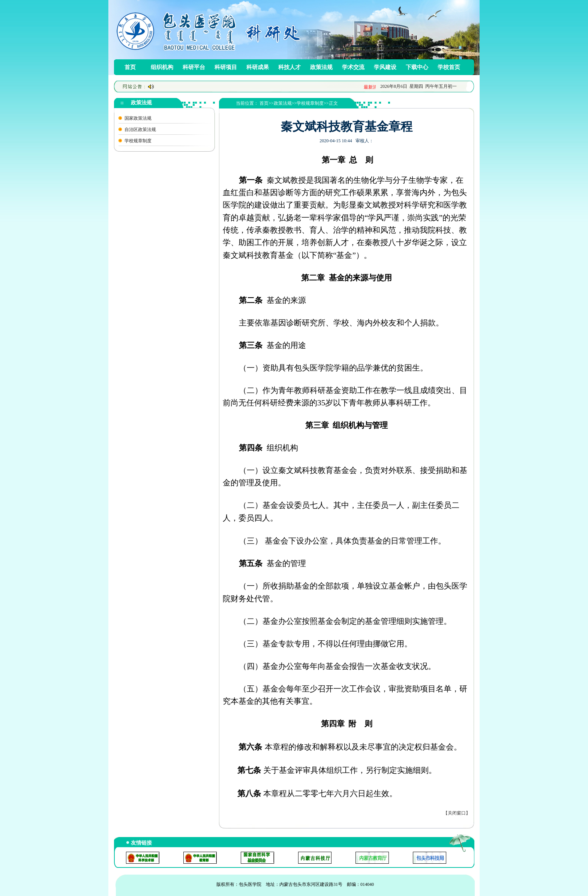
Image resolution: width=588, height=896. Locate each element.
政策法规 (321, 67)
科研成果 (258, 67)
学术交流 (353, 67)
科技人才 (289, 67)
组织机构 (162, 67)
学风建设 (385, 67)
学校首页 (449, 67)
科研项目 (226, 67)
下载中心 (417, 67)
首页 (130, 67)
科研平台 (194, 67)
